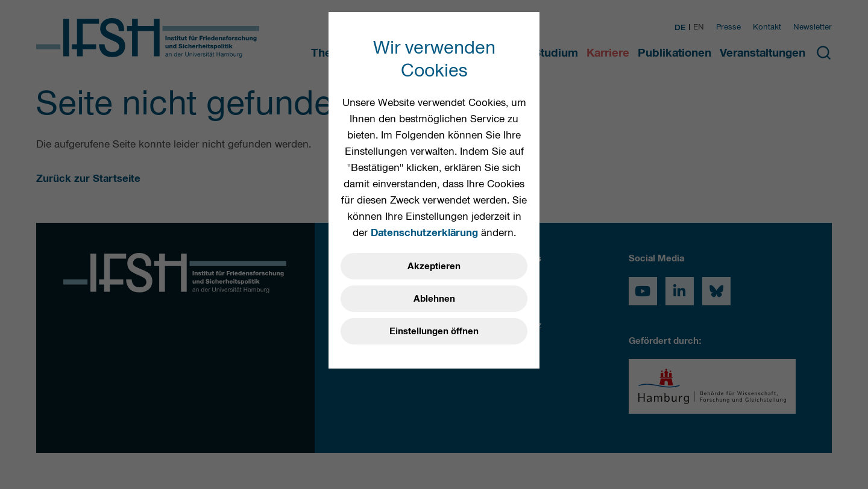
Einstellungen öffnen (434, 331)
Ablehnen (434, 299)
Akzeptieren (434, 266)
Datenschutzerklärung (424, 232)
